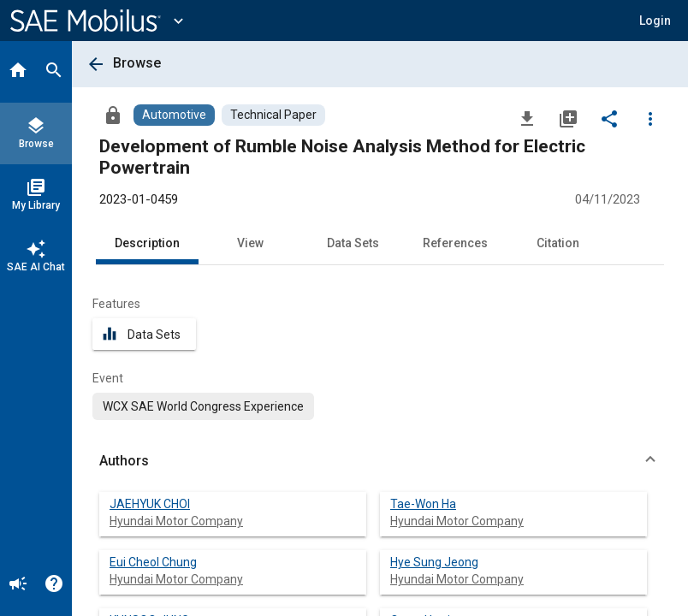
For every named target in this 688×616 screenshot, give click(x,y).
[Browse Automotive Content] (174, 115)
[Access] (113, 115)
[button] (655, 21)
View (250, 243)
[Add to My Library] (568, 118)
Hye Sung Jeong (434, 562)
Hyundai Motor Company (176, 521)
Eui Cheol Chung (153, 562)
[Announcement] (18, 585)
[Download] (527, 118)
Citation (558, 243)
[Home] (18, 72)
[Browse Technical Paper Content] (273, 115)
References (455, 243)
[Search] (54, 72)
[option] (203, 406)
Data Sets (353, 243)
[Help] (54, 585)
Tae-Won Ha (423, 504)
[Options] (650, 118)
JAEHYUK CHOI (150, 504)
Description (147, 243)
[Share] (609, 118)
